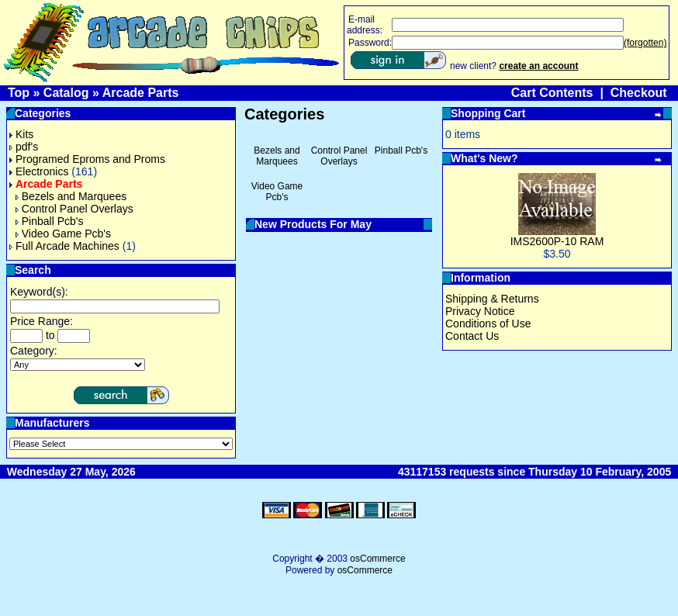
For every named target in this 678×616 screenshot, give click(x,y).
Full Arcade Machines (64, 246)
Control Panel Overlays (74, 209)
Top (19, 93)
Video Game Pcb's (63, 234)
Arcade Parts (141, 93)
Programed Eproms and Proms (87, 159)
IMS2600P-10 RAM (557, 241)
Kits (21, 134)
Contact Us (472, 336)
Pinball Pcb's (50, 221)
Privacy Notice (480, 311)
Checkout (639, 93)
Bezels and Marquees (71, 196)
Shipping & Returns (492, 299)
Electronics (39, 171)
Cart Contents (552, 93)
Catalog (66, 93)
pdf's (24, 147)
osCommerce (377, 559)
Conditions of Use (488, 324)
